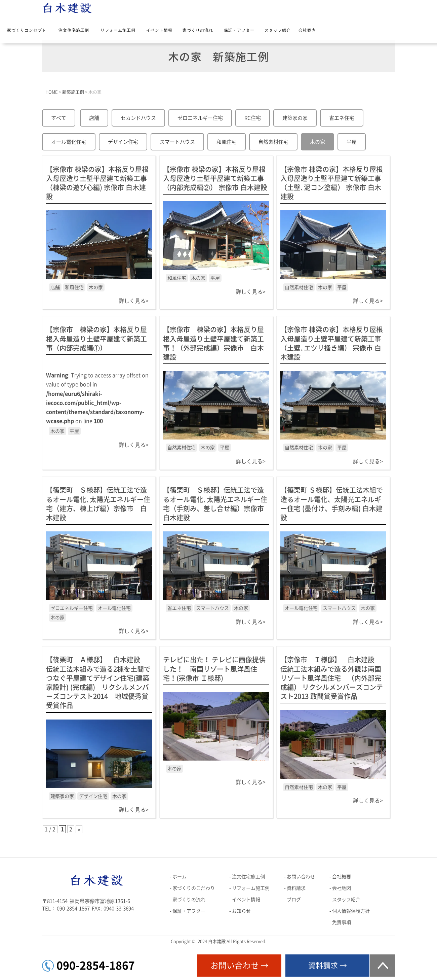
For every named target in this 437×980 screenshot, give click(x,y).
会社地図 (342, 888)
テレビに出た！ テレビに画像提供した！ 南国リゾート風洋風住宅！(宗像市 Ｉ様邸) (214, 669)
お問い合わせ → (240, 966)
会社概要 (342, 877)
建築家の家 (295, 118)
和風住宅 (227, 142)
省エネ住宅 (342, 118)
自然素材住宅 (273, 142)
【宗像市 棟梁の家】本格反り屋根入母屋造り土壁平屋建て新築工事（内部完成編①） (96, 339)
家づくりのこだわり (194, 888)
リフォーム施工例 (118, 30)
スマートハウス (177, 142)
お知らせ (241, 911)
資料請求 (296, 888)
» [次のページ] (79, 829)
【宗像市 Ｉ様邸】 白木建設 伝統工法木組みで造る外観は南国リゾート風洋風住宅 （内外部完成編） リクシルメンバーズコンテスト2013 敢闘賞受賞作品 (332, 678)
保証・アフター (239, 30)
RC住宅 (253, 118)
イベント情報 (159, 30)
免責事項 (342, 922)
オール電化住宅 (69, 142)
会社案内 (307, 30)
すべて (59, 118)
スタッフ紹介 (278, 30)
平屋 (352, 142)
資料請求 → (328, 966)
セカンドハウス (138, 118)
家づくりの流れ (198, 30)
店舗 (94, 118)
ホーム (180, 877)
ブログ (294, 900)
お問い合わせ (301, 877)
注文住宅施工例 (74, 30)
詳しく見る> (134, 301)
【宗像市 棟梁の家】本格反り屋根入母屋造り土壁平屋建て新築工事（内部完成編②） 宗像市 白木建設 (215, 178)
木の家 (317, 142)
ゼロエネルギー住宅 (200, 118)
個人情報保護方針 (351, 911)
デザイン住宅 (123, 142)
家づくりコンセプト (27, 30)
